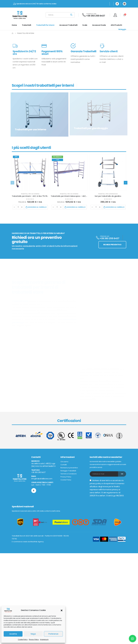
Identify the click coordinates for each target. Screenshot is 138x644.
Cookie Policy (23, 639)
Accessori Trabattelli (68, 25)
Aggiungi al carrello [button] (37, 271)
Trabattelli (27, 25)
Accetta (13, 634)
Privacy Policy (34, 639)
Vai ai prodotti (74, 80)
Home (14, 25)
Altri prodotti (116, 25)
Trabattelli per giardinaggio (108, 258)
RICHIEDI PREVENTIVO (112, 309)
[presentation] (12, 247)
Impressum (44, 639)
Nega (33, 634)
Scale (85, 25)
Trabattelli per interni (45, 25)
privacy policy (95, 548)
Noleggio (122, 29)
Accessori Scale (99, 25)
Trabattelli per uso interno (30, 258)
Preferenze (53, 634)
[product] (30, 237)
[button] (62, 610)
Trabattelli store (20, 365)
